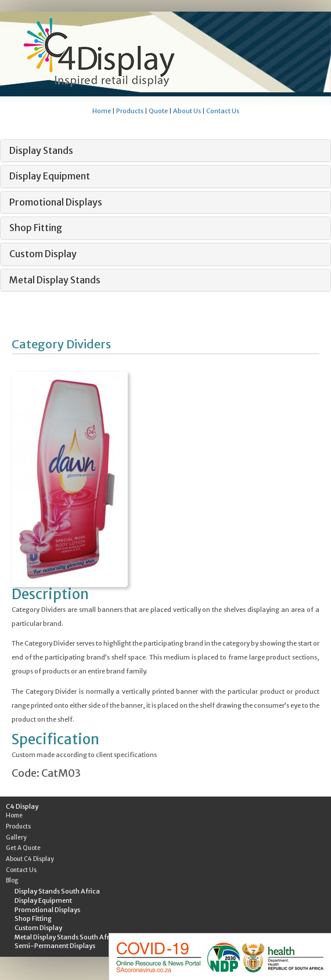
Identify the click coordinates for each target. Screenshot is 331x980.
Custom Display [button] (43, 254)
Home (102, 111)
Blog (12, 880)
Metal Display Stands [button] (55, 280)
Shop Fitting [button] (36, 228)
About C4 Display (30, 859)
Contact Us (223, 111)
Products (130, 111)
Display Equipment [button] (50, 176)
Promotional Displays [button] (56, 202)
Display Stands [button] (41, 150)
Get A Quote (23, 848)
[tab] (165, 151)
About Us (187, 111)
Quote (158, 111)
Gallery (16, 837)
